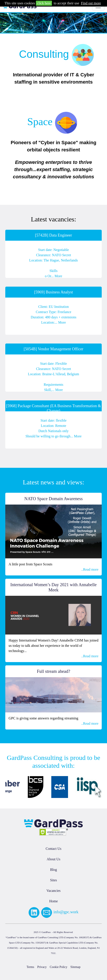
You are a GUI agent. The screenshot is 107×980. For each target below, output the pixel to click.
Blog (53, 870)
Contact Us (53, 849)
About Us (53, 859)
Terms (30, 967)
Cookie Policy (59, 967)
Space (40, 122)
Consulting (44, 54)
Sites (53, 880)
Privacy (42, 967)
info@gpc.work (66, 912)
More (58, 276)
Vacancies (53, 891)
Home (53, 901)
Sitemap (76, 967)
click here (44, 3)
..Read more (90, 569)
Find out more (91, 3)
